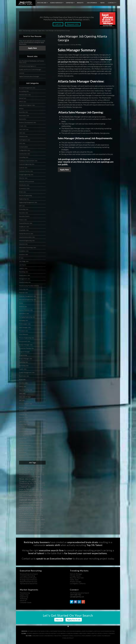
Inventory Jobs (24, 254)
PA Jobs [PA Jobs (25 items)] (31, 526)
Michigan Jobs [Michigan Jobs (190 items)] (38, 519)
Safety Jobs (23, 386)
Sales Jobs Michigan (25, 397)
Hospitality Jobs (24, 230)
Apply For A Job (74, 620)
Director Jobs (23, 178)
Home (20, 31)
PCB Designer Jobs (25, 324)
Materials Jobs (23, 293)
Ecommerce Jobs (24, 188)
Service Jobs (23, 407)
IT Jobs (21, 258)
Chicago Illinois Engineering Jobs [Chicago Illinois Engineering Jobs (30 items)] (26, 477)
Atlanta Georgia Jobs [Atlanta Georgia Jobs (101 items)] (29, 469)
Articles (21, 109)
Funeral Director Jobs (26, 223)
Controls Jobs (23, 168)
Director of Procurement (27, 181)
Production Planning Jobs (26, 348)
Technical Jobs (23, 428)
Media (21, 303)
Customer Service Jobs (26, 171)
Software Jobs (23, 418)
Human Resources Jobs (26, 234)
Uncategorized (23, 449)
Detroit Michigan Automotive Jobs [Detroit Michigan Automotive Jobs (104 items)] (29, 490)
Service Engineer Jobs (26, 404)
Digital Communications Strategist (29, 76)
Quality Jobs (23, 369)
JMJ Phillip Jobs (24, 261)
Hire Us (59, 620)
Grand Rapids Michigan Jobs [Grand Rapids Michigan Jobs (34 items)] (36, 512)
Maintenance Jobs (25, 275)
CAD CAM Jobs (24, 129)
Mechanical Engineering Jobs (28, 300)
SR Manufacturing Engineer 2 (28, 66)
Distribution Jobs (24, 185)
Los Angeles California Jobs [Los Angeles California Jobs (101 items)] (29, 514)
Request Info (73, 24)
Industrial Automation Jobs (27, 237)
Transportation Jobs (25, 445)
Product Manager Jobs (26, 345)
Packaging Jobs (24, 320)
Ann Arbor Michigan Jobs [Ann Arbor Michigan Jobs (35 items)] (25, 467)
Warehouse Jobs (24, 456)
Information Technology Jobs (28, 247)
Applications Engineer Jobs (27, 105)
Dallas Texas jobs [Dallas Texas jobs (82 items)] (39, 483)
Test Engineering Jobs (25, 435)
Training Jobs (23, 442)
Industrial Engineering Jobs (27, 241)
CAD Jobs (22, 133)
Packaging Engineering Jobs (27, 317)
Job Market (23, 265)
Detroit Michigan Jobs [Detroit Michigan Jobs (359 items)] (31, 500)
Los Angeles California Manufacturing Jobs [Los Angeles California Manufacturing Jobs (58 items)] (31, 516)
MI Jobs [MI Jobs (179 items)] (23, 522)
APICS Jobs (23, 102)
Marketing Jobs (24, 289)
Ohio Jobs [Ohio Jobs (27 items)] (24, 526)
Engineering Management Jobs (28, 202)
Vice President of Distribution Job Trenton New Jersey (32, 62)
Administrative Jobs (25, 95)
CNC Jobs (22, 143)
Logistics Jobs (23, 268)
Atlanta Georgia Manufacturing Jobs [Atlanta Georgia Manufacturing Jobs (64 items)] (31, 472)
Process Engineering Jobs (27, 338)
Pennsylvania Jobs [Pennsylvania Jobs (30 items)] (37, 526)
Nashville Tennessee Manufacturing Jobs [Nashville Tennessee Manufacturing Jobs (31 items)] (28, 524)
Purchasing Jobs (24, 366)
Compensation (23, 147)
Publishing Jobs (24, 362)
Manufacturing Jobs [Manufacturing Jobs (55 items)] (25, 520)
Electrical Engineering (25, 195)
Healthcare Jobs (24, 227)
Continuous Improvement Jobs (28, 161)
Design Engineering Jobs (26, 175)
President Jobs (24, 331)
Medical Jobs (23, 307)
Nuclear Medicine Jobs (26, 310)
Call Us (58, 24)
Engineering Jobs (24, 199)
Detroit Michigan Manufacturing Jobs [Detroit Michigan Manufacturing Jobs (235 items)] (29, 506)
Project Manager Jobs (26, 359)
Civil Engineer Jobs (25, 140)
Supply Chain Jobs (24, 425)
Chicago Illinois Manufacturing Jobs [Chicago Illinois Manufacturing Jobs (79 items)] (30, 482)
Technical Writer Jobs (25, 432)
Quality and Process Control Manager (30, 69)
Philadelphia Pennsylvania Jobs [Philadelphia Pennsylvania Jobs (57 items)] (28, 527)
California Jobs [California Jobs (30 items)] (41, 475)
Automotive (23, 119)
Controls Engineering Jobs (27, 164)
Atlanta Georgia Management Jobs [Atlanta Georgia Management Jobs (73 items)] (31, 470)
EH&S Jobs (23, 192)
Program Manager (24, 352)
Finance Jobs (23, 220)
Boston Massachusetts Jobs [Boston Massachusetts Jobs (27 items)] (31, 475)
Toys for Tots (23, 438)
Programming (23, 355)
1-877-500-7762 (75, 595)
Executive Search (24, 216)
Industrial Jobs (23, 244)
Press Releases (24, 334)
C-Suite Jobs (23, 126)
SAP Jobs (22, 400)
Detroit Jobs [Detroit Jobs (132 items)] (26, 487)
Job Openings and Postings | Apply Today (34, 31)
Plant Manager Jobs (25, 327)
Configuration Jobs (25, 150)
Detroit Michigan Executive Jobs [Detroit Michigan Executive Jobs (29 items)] (30, 497)
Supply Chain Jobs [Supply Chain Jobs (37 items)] (40, 531)
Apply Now (64, 170)
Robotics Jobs (23, 383)
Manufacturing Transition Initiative (29, 286)
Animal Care (23, 98)
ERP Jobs (22, 206)
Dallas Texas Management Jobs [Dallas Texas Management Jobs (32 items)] (26, 485)
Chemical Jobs (23, 136)
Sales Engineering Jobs (26, 390)
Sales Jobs (22, 393)
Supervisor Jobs (24, 421)
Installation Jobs (24, 251)
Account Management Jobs (27, 88)
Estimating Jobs (24, 209)
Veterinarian (23, 452)
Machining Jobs (24, 272)
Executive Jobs (24, 213)
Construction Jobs (25, 154)
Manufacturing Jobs (25, 282)
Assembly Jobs (24, 112)
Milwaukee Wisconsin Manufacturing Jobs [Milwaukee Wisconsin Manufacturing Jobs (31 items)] (36, 522)
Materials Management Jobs (28, 296)
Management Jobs (25, 279)
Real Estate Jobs (24, 376)
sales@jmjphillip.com (77, 597)
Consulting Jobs (24, 157)
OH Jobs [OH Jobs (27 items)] (28, 526)
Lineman (22, 73)
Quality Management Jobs (27, 372)
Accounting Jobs (24, 91)
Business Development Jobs (28, 122)
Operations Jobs (24, 313)
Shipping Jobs (23, 414)
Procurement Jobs (25, 341)
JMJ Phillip (26, 3)
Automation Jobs (24, 116)
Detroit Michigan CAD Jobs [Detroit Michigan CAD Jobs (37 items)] (35, 493)
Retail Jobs (22, 379)
